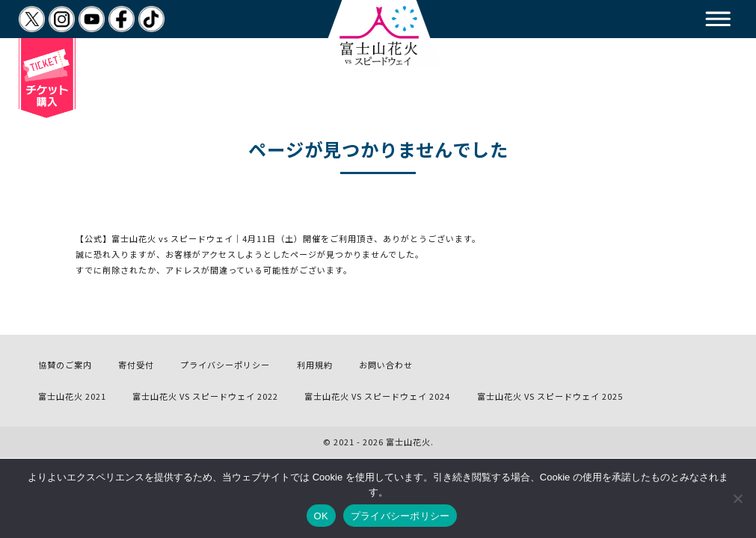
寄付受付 (136, 365)
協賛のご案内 (65, 365)
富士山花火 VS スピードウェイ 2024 (377, 396)
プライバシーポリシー (225, 365)
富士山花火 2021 (72, 396)
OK (321, 516)
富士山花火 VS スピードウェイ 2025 (550, 396)
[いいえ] (737, 498)
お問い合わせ (386, 365)
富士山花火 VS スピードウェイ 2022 (205, 396)
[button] (718, 19)
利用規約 (315, 365)
